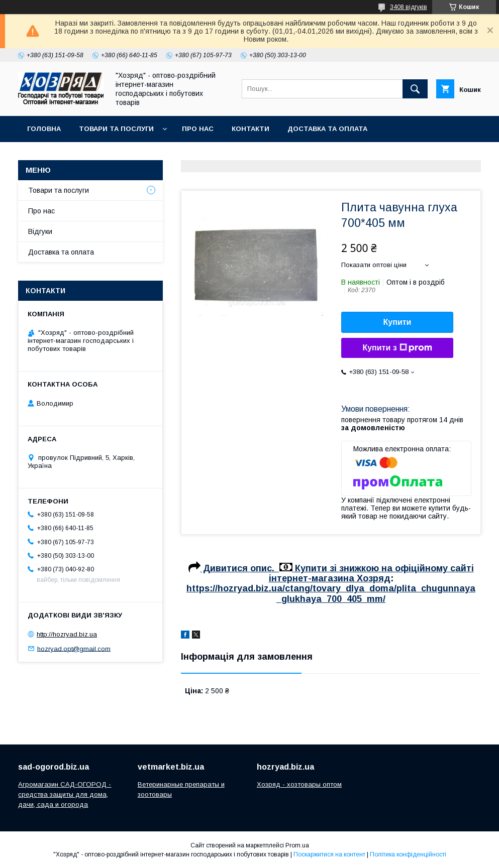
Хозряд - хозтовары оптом (299, 784)
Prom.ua (297, 845)
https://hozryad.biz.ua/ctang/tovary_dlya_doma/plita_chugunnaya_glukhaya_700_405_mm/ (331, 593)
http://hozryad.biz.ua (67, 634)
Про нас (198, 129)
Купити (397, 322)
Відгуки (40, 231)
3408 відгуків (409, 7)
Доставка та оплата (327, 129)
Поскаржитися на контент (329, 854)
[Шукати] (415, 89)
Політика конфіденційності (408, 854)
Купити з (397, 348)
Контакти (251, 129)
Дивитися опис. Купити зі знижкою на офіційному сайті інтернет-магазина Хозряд (331, 573)
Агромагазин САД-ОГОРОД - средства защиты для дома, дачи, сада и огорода (65, 794)
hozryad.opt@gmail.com (74, 648)
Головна (44, 129)
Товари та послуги (116, 129)
